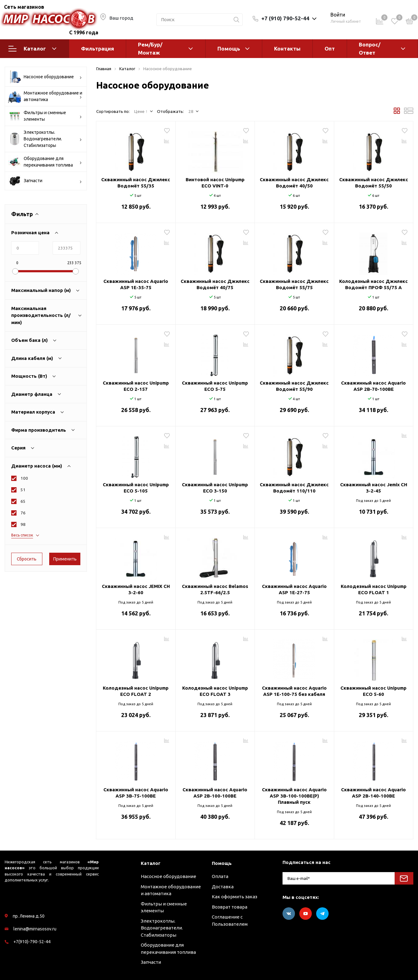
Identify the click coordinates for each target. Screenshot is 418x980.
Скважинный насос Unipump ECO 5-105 (136, 488)
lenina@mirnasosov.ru (35, 929)
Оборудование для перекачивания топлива (45, 162)
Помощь (229, 49)
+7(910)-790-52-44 (32, 942)
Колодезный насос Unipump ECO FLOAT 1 (374, 589)
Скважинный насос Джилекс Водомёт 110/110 (294, 488)
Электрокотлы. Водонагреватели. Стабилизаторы (45, 139)
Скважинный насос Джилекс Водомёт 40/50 (294, 183)
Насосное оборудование (45, 77)
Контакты (287, 49)
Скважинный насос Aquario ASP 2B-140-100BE (373, 793)
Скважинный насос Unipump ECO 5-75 (215, 386)
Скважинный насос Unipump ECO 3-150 (215, 488)
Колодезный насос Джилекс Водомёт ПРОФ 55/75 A (373, 284)
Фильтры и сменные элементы (45, 116)
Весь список (22, 535)
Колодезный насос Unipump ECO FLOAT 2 (136, 691)
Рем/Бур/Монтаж (150, 49)
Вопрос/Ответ (370, 49)
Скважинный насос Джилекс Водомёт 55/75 (294, 284)
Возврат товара (230, 907)
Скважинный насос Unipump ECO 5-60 (373, 691)
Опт (330, 49)
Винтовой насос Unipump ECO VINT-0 (215, 183)
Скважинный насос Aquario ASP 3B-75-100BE (136, 793)
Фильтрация (97, 49)
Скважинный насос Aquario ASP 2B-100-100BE (215, 793)
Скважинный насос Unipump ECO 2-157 (136, 386)
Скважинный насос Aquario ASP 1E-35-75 (136, 284)
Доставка (223, 887)
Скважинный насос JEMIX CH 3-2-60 (136, 589)
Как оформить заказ (235, 897)
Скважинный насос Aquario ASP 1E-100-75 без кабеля (294, 691)
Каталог (32, 49)
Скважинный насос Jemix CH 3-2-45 (374, 488)
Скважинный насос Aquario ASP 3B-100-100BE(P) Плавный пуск (294, 796)
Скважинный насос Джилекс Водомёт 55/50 (374, 183)
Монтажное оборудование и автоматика (45, 96)
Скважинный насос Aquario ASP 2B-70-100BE (373, 386)
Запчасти (45, 181)
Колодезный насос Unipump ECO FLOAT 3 (215, 691)
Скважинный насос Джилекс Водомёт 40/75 (215, 284)
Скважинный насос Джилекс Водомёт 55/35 (136, 183)
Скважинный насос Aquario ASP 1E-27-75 (294, 589)
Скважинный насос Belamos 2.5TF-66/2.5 (215, 589)
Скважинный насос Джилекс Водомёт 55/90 (294, 386)
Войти (338, 15)
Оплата (220, 876)
